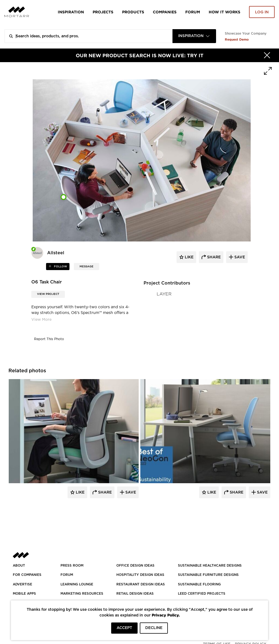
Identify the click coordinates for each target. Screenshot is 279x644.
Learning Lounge (77, 584)
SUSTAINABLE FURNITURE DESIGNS (208, 575)
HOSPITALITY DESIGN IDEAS (140, 575)
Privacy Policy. (166, 615)
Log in (262, 12)
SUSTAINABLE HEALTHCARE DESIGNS (210, 566)
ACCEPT (124, 628)
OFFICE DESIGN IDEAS (135, 566)
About (19, 566)
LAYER (164, 294)
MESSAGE (87, 267)
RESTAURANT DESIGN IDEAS (141, 584)
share (213, 257)
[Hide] (267, 55)
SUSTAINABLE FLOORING (199, 584)
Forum (193, 12)
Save (130, 492)
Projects (103, 12)
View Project (48, 294)
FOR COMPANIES (27, 575)
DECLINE (154, 628)
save (239, 257)
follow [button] (60, 267)
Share (104, 492)
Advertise (22, 584)
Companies (165, 12)
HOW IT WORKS (225, 12)
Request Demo (237, 39)
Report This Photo (49, 339)
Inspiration (71, 12)
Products (133, 12)
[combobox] (194, 36)
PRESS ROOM (72, 566)
